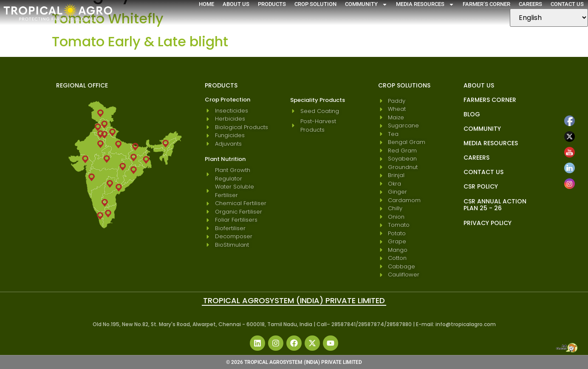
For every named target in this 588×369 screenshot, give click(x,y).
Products (272, 4)
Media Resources (425, 4)
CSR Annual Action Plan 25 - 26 (495, 205)
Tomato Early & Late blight (140, 41)
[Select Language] (549, 18)
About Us (236, 4)
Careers (530, 4)
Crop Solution (315, 4)
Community (366, 4)
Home (206, 4)
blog (472, 114)
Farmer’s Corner (486, 4)
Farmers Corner (490, 100)
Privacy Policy (488, 223)
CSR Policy (481, 186)
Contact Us (567, 4)
